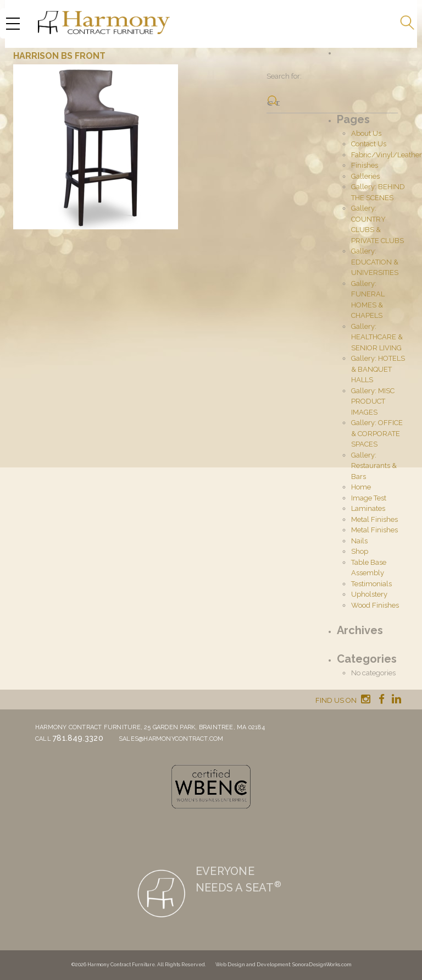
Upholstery (369, 594)
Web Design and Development (253, 965)
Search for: (284, 76)
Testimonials (371, 584)
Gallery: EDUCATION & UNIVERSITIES (375, 262)
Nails (359, 541)
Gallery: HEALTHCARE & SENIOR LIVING (377, 337)
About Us (366, 133)
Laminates (368, 508)
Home (361, 487)
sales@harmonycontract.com (171, 739)
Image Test (369, 498)
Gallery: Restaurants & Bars (374, 466)
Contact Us (369, 144)
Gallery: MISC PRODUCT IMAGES (373, 401)
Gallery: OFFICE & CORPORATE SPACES (377, 433)
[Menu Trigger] (13, 23)
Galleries (365, 176)
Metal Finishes (374, 519)
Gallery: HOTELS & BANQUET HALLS (378, 369)
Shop (360, 551)
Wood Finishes (375, 605)
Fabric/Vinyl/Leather (387, 155)
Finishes (365, 165)
